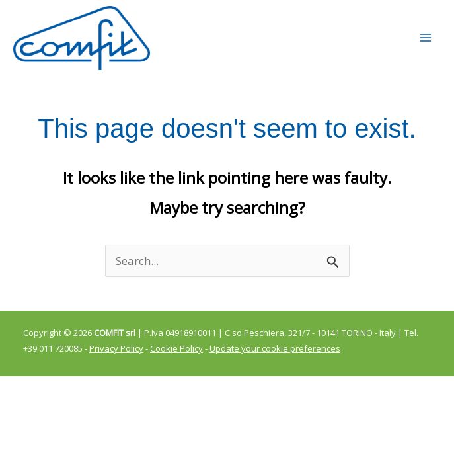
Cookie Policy (176, 362)
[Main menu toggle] (426, 45)
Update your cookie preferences (275, 362)
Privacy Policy (116, 362)
